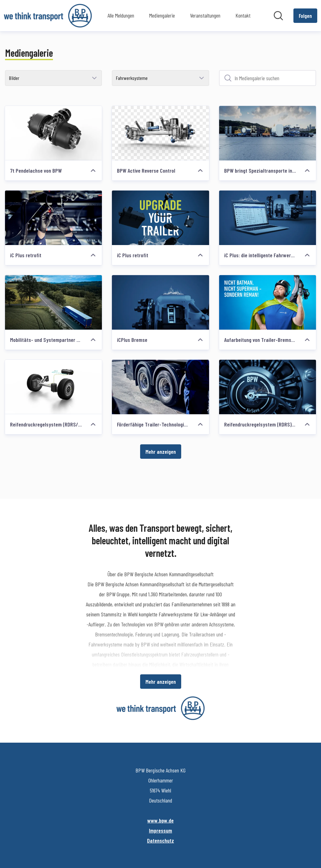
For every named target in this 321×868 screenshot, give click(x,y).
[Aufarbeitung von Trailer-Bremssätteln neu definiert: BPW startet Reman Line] (268, 302)
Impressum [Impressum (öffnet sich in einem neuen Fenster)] (160, 830)
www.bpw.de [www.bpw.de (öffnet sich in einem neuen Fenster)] (160, 820)
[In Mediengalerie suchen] (268, 78)
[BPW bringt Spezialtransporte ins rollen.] (268, 133)
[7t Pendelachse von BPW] (53, 133)
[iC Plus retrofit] (53, 218)
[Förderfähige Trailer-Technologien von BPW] (160, 387)
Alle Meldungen (121, 15)
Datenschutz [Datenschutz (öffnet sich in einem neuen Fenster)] (160, 840)
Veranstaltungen (205, 15)
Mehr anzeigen (161, 452)
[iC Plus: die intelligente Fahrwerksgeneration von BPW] (268, 218)
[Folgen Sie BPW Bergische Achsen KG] (305, 16)
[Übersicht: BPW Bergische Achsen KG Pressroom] (48, 16)
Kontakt (243, 15)
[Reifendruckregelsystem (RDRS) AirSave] (268, 387)
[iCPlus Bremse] (160, 302)
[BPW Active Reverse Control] (160, 133)
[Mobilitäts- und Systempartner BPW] (53, 302)
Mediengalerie (162, 15)
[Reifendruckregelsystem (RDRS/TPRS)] (53, 387)
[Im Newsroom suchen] (278, 16)
